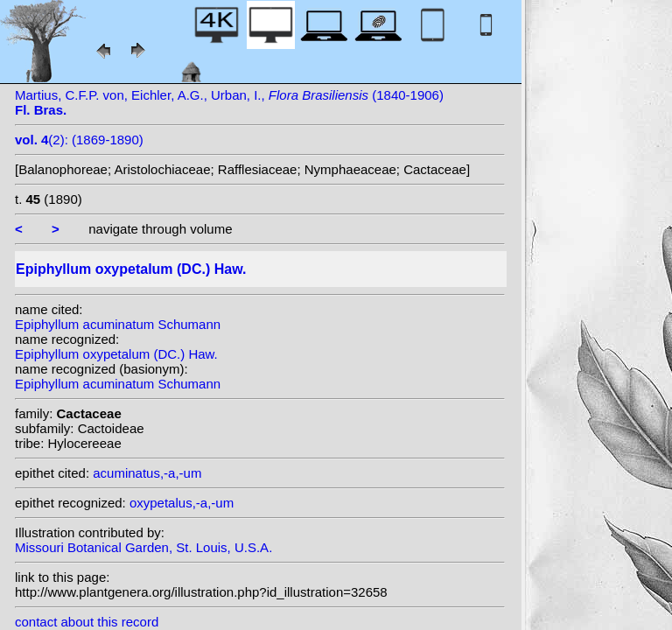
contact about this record (87, 622)
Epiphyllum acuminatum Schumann (118, 324)
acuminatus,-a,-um (147, 473)
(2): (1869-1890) (79, 140)
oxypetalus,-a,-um (182, 503)
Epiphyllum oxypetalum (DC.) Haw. (116, 354)
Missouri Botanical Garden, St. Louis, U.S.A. (143, 547)
